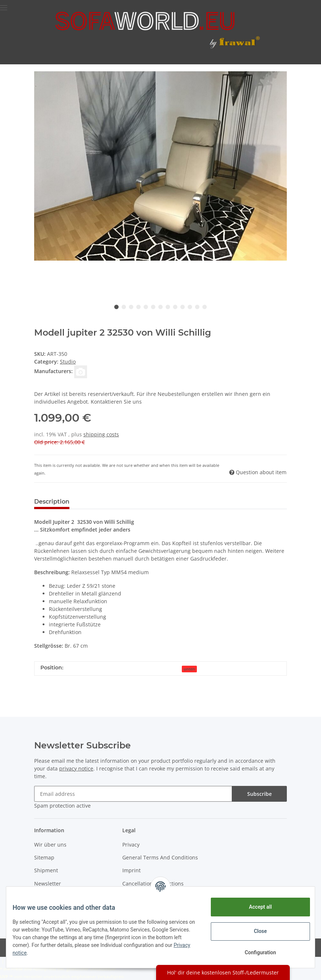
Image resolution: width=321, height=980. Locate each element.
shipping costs (101, 434)
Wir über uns (50, 845)
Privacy (131, 845)
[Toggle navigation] (4, 5)
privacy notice (76, 768)
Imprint (131, 870)
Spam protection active (62, 806)
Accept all (255, 907)
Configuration (255, 952)
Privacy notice (84, 953)
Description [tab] (52, 502)
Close (255, 931)
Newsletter (48, 884)
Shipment (46, 870)
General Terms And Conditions (160, 857)
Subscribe (259, 794)
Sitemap (44, 857)
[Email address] (133, 794)
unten (189, 669)
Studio (68, 362)
